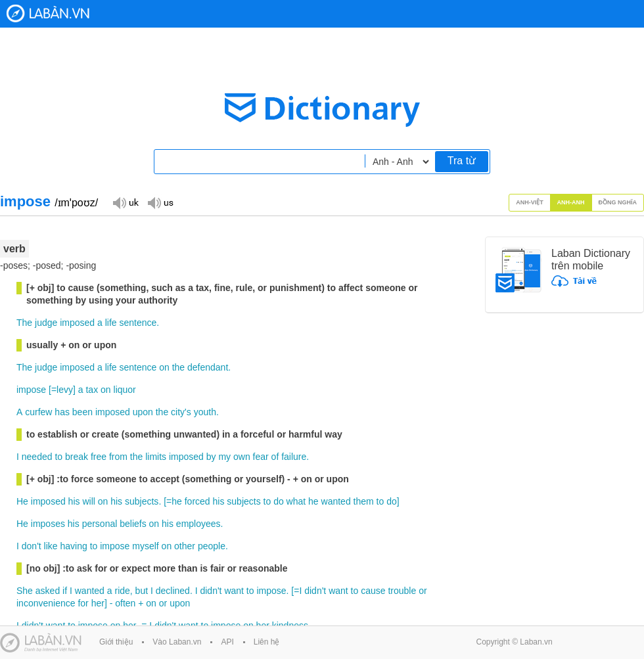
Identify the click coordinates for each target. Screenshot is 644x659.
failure (294, 457)
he (177, 501)
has (62, 412)
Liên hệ (267, 642)
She (25, 591)
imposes (48, 524)
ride (122, 591)
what (296, 501)
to (58, 457)
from (118, 457)
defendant (208, 367)
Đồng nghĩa (618, 202)
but (142, 591)
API (227, 642)
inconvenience (46, 603)
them (364, 501)
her (98, 603)
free (99, 457)
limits (156, 457)
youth (205, 412)
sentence (138, 323)
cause (373, 591)
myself (145, 546)
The (24, 323)
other (185, 546)
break (77, 457)
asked (48, 591)
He (22, 501)
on (164, 367)
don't (32, 546)
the (178, 367)
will (88, 501)
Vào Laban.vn (177, 642)
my (224, 457)
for (83, 603)
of (275, 457)
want (234, 591)
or (423, 591)
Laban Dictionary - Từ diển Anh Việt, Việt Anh (48, 13)
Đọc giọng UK (126, 202)
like (51, 546)
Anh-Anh (571, 202)
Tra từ (462, 161)
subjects (142, 501)
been (82, 412)
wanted (336, 501)
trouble (402, 591)
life (111, 323)
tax (92, 390)
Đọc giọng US (160, 202)
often (125, 603)
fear (261, 457)
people (212, 546)
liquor (125, 390)
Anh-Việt (530, 202)
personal (100, 524)
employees (198, 524)
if (65, 591)
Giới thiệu (116, 642)
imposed (77, 323)
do (279, 501)
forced (197, 501)
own (242, 457)
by (211, 457)
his (74, 501)
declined (173, 591)
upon (143, 412)
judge (46, 323)
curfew (38, 412)
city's (181, 412)
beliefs (133, 524)
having (74, 546)
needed (37, 457)
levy (65, 390)
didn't (211, 591)
